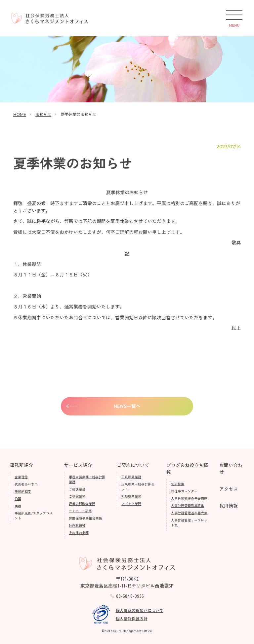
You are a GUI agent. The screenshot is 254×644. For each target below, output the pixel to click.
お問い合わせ (231, 468)
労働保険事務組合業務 (85, 518)
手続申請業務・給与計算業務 (87, 479)
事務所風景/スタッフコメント (34, 516)
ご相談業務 (77, 489)
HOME (20, 114)
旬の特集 (178, 484)
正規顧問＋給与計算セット (138, 486)
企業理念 (21, 477)
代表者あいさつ (26, 484)
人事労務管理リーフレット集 (189, 522)
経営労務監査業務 (82, 503)
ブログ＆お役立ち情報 (187, 468)
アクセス (229, 489)
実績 (18, 506)
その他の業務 (79, 533)
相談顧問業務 (131, 496)
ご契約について (133, 465)
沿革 (18, 499)
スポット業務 (131, 503)
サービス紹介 (78, 465)
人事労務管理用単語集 (188, 505)
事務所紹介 (21, 465)
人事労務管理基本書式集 (189, 513)
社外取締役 (77, 525)
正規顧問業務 (131, 477)
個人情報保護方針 (132, 618)
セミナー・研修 (80, 511)
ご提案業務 (77, 496)
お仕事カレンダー (184, 491)
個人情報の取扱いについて (140, 610)
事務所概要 (23, 491)
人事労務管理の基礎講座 (189, 498)
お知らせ (43, 114)
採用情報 (229, 506)
